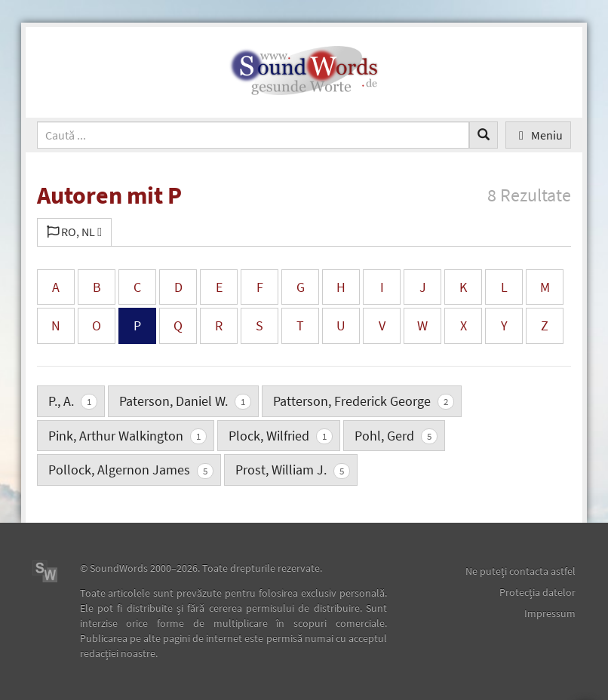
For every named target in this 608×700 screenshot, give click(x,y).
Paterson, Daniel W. (185, 401)
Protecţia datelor (537, 592)
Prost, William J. (293, 470)
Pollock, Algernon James (131, 470)
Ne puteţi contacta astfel (520, 571)
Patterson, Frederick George (364, 401)
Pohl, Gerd (396, 436)
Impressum (550, 613)
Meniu (538, 135)
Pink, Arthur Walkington (127, 436)
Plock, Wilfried (281, 436)
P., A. (73, 401)
